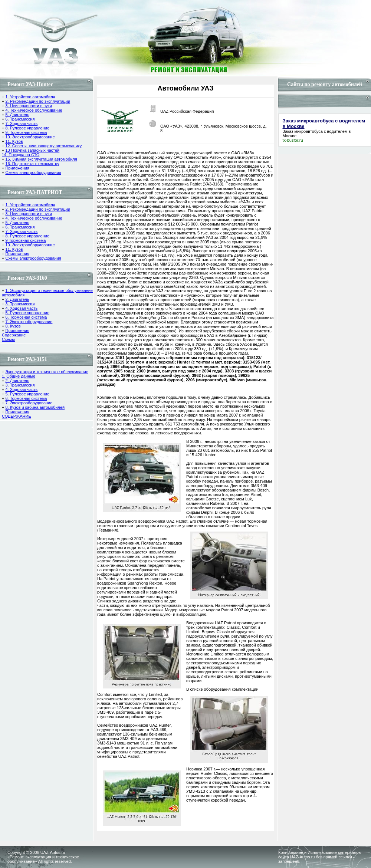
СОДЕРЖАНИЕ (17, 416)
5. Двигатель (17, 115)
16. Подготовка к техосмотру (32, 164)
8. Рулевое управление (27, 128)
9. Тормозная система (26, 132)
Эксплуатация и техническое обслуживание (47, 372)
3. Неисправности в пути (28, 106)
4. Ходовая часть (21, 308)
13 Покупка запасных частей (32, 150)
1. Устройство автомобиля (30, 97)
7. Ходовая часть (21, 124)
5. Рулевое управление (27, 313)
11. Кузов (14, 141)
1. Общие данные (19, 376)
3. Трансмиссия (20, 304)
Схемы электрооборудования (33, 172)
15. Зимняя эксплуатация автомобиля (41, 159)
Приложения (17, 168)
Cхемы (8, 339)
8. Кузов (13, 326)
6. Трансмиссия (20, 119)
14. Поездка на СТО (21, 155)
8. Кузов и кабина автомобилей (35, 407)
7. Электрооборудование (29, 322)
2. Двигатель (17, 299)
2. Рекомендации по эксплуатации (38, 101)
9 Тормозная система (25, 240)
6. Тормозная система (26, 317)
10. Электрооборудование (30, 137)
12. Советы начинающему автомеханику (43, 146)
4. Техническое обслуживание (34, 110)
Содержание (14, 335)
